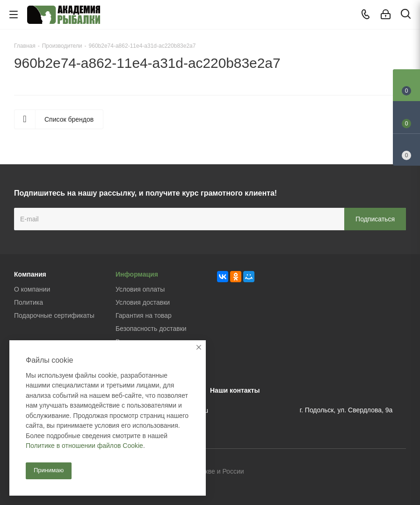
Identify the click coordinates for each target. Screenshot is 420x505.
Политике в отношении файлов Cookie (84, 446)
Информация (137, 274)
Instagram (399, 472)
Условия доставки (143, 302)
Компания (30, 274)
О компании (32, 289)
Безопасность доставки (151, 329)
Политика (29, 302)
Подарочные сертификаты (54, 315)
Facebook (376, 472)
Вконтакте (352, 472)
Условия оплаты (140, 289)
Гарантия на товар (144, 315)
